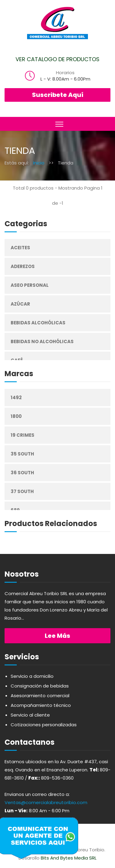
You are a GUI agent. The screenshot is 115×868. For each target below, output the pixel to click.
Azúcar (20, 304)
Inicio (39, 163)
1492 (16, 398)
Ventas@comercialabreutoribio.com (46, 802)
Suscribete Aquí (58, 95)
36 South (22, 473)
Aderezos (23, 266)
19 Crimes (23, 435)
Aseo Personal (30, 285)
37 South (22, 491)
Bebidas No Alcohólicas (42, 341)
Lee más (57, 636)
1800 (16, 416)
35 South (22, 454)
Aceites (20, 248)
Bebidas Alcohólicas (38, 323)
